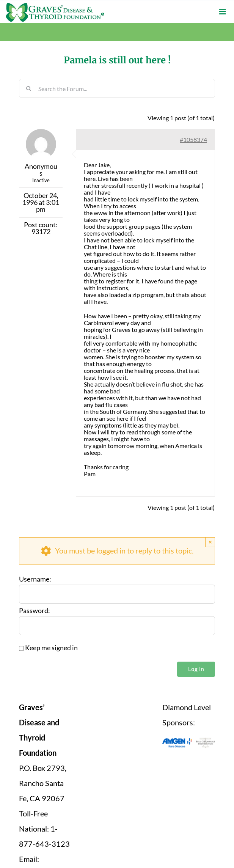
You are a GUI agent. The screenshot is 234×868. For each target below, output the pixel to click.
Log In (196, 669)
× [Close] (210, 542)
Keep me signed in (51, 648)
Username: (35, 579)
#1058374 (193, 139)
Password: (35, 611)
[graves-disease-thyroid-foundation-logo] (55, 6)
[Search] (28, 88)
